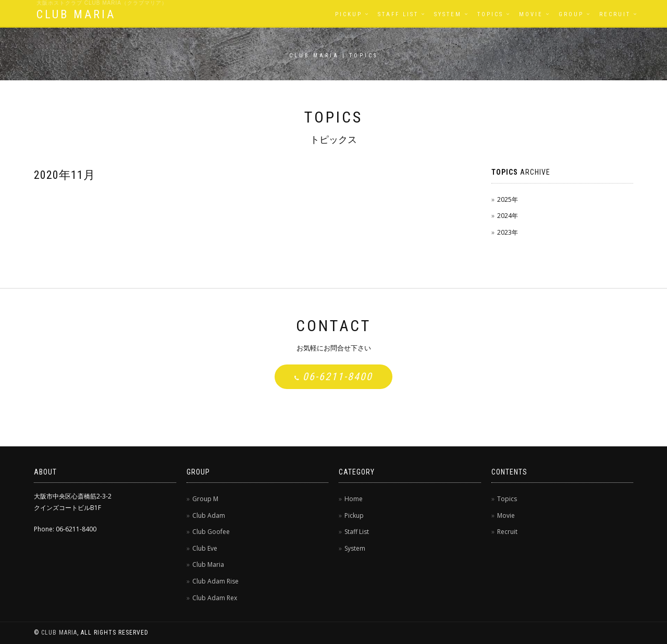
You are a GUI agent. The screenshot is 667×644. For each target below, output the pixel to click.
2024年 (508, 216)
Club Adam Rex (215, 598)
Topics (490, 14)
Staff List (398, 14)
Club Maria (208, 564)
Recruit (615, 14)
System (448, 14)
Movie (531, 14)
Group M (205, 499)
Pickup (349, 14)
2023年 (508, 232)
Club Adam (209, 515)
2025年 (508, 199)
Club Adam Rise (215, 581)
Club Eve (205, 548)
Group (571, 14)
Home (354, 499)
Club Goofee (211, 532)
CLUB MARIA (76, 14)
